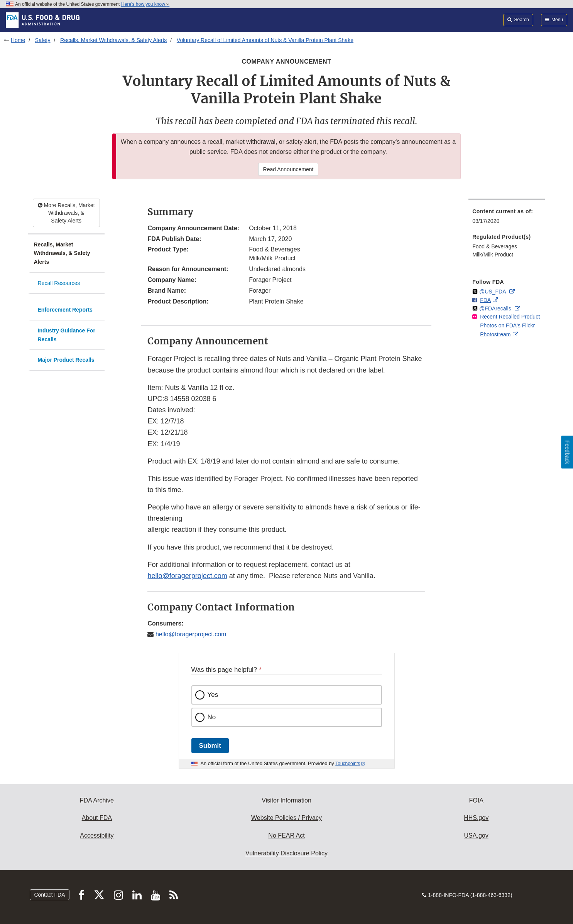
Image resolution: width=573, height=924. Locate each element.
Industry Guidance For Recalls (67, 335)
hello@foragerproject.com (187, 576)
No (212, 717)
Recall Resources (59, 283)
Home (18, 40)
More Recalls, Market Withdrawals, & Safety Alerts (66, 213)
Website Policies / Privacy (286, 818)
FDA (485, 300)
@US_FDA (493, 292)
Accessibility (97, 835)
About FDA (97, 818)
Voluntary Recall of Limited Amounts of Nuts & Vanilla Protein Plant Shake (265, 40)
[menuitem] (507, 218)
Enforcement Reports (65, 310)
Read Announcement (288, 169)
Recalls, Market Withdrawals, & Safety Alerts (113, 40)
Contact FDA (49, 895)
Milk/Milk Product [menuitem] (493, 255)
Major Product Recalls (66, 360)
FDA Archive (97, 800)
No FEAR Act (286, 835)
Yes (213, 695)
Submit (210, 746)
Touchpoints (348, 764)
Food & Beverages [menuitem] (495, 246)
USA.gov (476, 835)
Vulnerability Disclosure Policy (286, 853)
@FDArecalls (496, 309)
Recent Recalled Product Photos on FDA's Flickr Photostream (510, 325)
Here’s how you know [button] (145, 4)
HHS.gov (476, 818)
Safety (43, 40)
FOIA (476, 800)
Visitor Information (286, 800)
